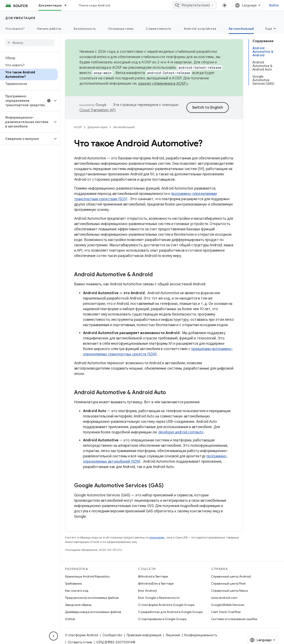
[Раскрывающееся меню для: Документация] (67, 5)
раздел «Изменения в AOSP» (163, 84)
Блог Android (147, 591)
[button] (26, 101)
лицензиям (157, 537)
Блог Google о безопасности (159, 598)
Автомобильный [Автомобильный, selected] (241, 29)
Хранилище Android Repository (87, 576)
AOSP (78, 127)
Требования (73, 583)
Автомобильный (124, 127)
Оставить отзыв (80, 642)
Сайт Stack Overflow (226, 612)
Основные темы (121, 29)
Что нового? (15, 29)
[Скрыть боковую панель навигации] (53, 636)
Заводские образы (78, 605)
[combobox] (195, 5)
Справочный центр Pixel (228, 583)
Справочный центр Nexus (229, 591)
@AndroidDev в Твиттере (156, 583)
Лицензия (173, 635)
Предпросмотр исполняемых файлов (92, 598)
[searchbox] (30, 43)
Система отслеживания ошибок (234, 619)
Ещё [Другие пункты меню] (269, 29)
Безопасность (85, 29)
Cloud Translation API (97, 110)
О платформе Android (82, 635)
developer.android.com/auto (181, 432)
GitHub (70, 619)
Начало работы (49, 29)
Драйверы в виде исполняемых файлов (93, 612)
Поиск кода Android (95, 5)
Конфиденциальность (201, 635)
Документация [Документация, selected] (50, 5)
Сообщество (112, 635)
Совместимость (158, 29)
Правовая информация (144, 635)
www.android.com (224, 598)
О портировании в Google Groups (162, 619)
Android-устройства (200, 29)
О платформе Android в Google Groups (166, 605)
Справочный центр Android (231, 576)
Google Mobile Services (228, 605)
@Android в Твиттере (153, 576)
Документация (20, 18)
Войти (274, 5)
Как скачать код (77, 591)
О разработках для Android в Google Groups (170, 612)
